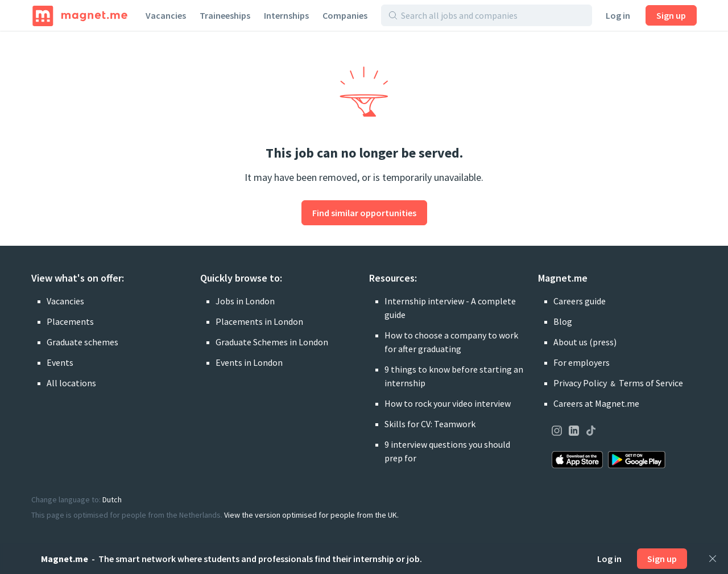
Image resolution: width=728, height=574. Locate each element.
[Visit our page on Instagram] (557, 432)
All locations (71, 383)
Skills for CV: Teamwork (430, 424)
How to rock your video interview (448, 403)
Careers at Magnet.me (596, 403)
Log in (618, 15)
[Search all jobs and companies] (493, 15)
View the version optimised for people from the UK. (311, 515)
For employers (582, 362)
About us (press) (585, 342)
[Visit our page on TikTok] (591, 432)
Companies (345, 15)
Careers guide (580, 301)
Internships (286, 15)
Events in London (249, 362)
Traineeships (225, 15)
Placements (70, 321)
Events (60, 362)
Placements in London (259, 321)
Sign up (671, 15)
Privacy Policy (580, 383)
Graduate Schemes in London (272, 342)
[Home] (80, 15)
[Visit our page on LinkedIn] (574, 432)
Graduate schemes (82, 342)
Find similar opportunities (364, 213)
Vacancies (166, 15)
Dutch (112, 499)
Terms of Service (651, 383)
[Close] (713, 559)
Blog (563, 321)
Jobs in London (245, 301)
